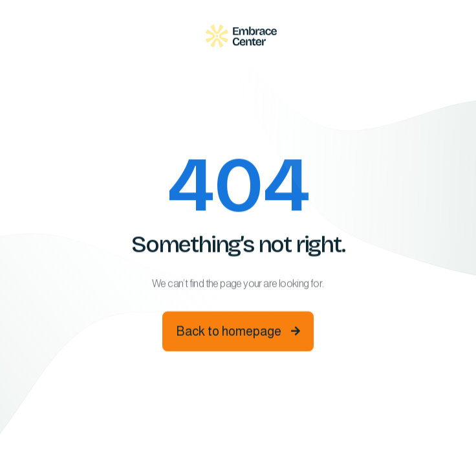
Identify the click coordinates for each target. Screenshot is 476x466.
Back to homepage (238, 333)
